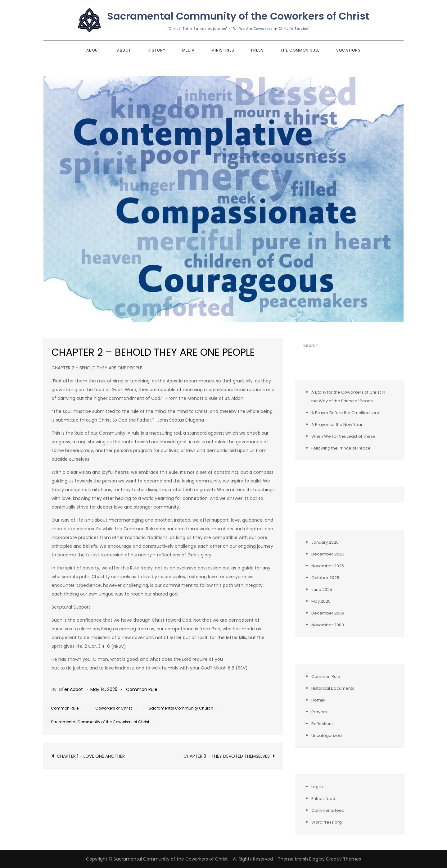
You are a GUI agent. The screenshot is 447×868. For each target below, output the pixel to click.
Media (188, 50)
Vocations (348, 50)
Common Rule (142, 689)
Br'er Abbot (71, 689)
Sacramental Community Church (181, 708)
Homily (318, 700)
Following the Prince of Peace (341, 448)
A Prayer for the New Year (337, 425)
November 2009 (328, 625)
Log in (317, 787)
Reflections (323, 724)
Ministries (223, 50)
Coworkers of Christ (114, 708)
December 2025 (328, 554)
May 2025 (321, 601)
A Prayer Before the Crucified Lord (345, 413)
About (93, 50)
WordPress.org (327, 822)
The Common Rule (300, 50)
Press (257, 50)
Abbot (124, 50)
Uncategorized (327, 736)
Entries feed (323, 799)
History (157, 50)
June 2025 (322, 589)
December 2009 (328, 613)
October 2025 (325, 578)
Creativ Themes (343, 859)
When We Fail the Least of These (343, 436)
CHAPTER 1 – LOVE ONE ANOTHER (91, 756)
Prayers (319, 712)
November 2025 (328, 566)
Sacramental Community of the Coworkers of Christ (238, 16)
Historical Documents (333, 688)
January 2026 (325, 542)
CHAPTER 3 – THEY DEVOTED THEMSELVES (227, 756)
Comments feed (328, 810)
